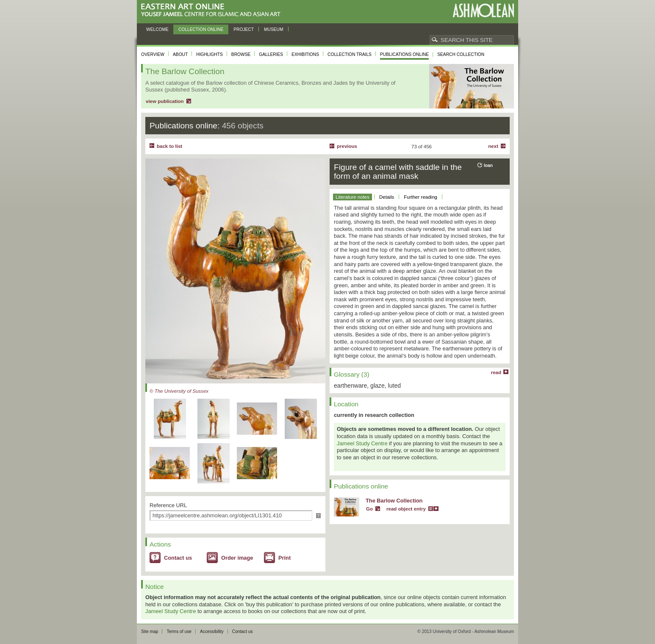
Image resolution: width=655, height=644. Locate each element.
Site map (150, 632)
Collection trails (350, 54)
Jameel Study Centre (362, 443)
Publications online (404, 54)
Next (493, 146)
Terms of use (179, 632)
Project (244, 29)
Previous (347, 146)
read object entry (406, 509)
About (180, 54)
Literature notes (352, 197)
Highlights (210, 54)
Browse (241, 54)
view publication (165, 101)
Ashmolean (483, 10)
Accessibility (212, 632)
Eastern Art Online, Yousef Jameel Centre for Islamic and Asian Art (213, 10)
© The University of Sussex (179, 391)
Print (284, 558)
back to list (169, 146)
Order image (237, 558)
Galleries (271, 54)
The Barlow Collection (394, 501)
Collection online (201, 29)
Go (369, 509)
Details (387, 197)
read (496, 372)
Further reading (420, 197)
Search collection (461, 54)
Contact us (178, 558)
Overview (153, 54)
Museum (274, 29)
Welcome (157, 29)
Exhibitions (305, 54)
